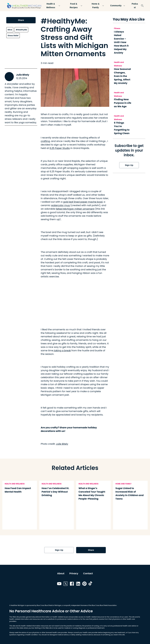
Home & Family (97, 6)
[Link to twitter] (66, 584)
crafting (45, 141)
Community (118, 6)
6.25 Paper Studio (60, 148)
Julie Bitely (23, 75)
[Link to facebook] (72, 584)
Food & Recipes (75, 6)
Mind (10, 30)
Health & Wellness (52, 6)
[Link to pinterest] (84, 584)
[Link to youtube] (59, 584)
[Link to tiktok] (91, 584)
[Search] (142, 6)
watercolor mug (60, 205)
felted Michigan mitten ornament (75, 209)
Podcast (135, 6)
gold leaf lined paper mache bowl (83, 202)
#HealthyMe (21, 30)
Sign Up (129, 165)
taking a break (62, 351)
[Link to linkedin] (78, 584)
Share (21, 20)
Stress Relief (13, 36)
